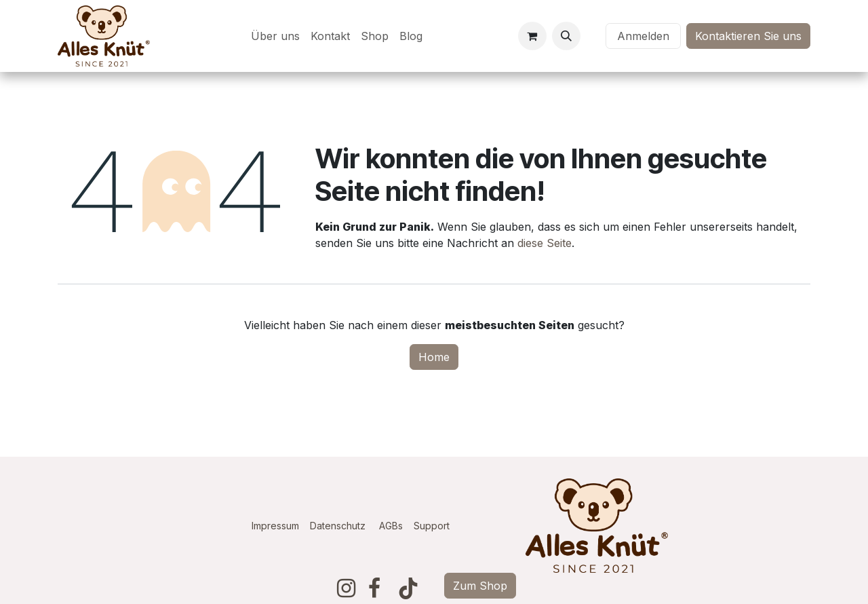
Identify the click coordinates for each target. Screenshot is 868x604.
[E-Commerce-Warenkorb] (532, 36)
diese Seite (545, 243)
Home (434, 357)
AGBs (396, 526)
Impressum (275, 526)
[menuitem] (275, 36)
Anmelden (643, 36)
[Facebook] (374, 588)
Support (432, 526)
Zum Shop (480, 586)
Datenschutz (338, 526)
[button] (566, 36)
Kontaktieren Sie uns (748, 36)
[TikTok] (408, 588)
